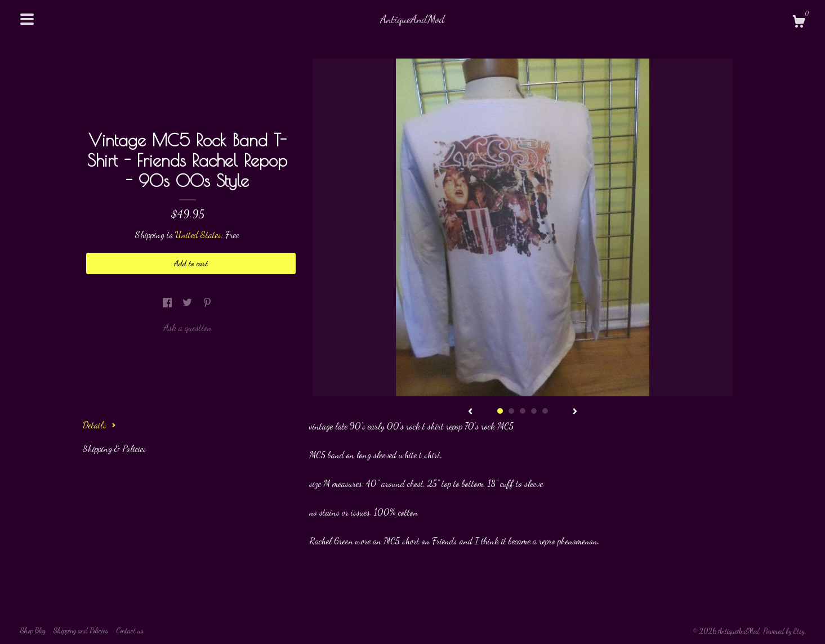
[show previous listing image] (470, 412)
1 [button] (500, 411)
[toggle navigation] (27, 19)
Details (99, 425)
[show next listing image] (575, 412)
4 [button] (534, 411)
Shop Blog (33, 630)
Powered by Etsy (784, 631)
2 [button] (511, 411)
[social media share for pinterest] (207, 303)
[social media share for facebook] (168, 303)
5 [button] (545, 411)
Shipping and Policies (81, 630)
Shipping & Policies (115, 448)
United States (198, 234)
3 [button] (523, 411)
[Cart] (799, 23)
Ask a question (188, 327)
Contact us (130, 630)
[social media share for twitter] (188, 303)
